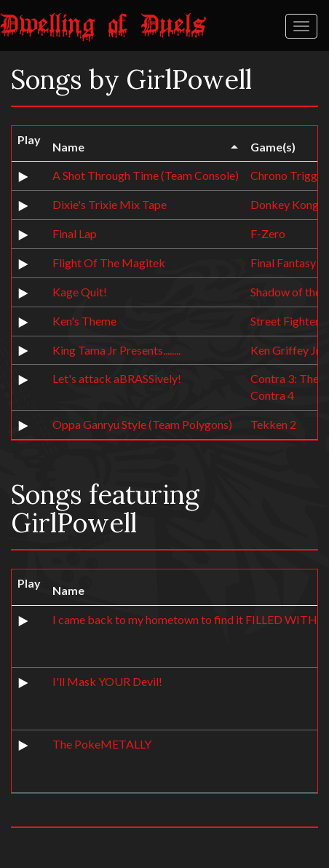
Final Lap (75, 233)
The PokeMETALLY (102, 744)
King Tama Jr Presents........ (116, 350)
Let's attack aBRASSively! (117, 378)
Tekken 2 (273, 424)
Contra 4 (272, 395)
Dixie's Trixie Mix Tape (110, 204)
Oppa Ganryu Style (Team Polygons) (142, 424)
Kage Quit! (80, 292)
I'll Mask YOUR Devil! (107, 681)
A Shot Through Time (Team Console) (146, 175)
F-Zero (268, 233)
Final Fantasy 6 (288, 263)
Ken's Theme (84, 321)
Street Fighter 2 (289, 321)
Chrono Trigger (289, 175)
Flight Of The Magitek (109, 263)
